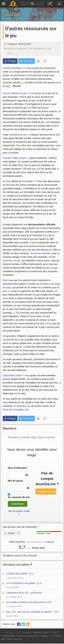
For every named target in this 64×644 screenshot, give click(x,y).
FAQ (8, 86)
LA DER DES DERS (17, 574)
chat (8, 181)
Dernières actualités (16, 565)
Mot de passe (15, 481)
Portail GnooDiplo (12, 68)
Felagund (12, 44)
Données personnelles (28, 636)
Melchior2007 (25, 44)
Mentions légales (42, 632)
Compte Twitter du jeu (14, 158)
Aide (3, 639)
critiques (49, 542)
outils (48, 363)
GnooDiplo (12, 14)
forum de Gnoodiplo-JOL (16, 410)
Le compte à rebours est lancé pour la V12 (29, 602)
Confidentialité (8, 636)
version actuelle (42, 253)
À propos (27, 632)
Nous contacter (15, 639)
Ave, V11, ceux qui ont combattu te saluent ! (30, 612)
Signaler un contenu (51, 636)
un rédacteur (20, 406)
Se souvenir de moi (19, 497)
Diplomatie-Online (12, 375)
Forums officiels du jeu (15, 93)
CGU (54, 632)
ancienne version (12, 261)
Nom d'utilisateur (18, 468)
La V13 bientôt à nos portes (21, 583)
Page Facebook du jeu (15, 135)
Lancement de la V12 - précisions (24, 593)
